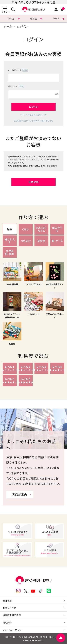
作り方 (11, 18)
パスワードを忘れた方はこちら (34, 115)
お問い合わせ (9, 608)
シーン (56, 18)
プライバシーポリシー (13, 630)
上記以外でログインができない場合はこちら (33, 121)
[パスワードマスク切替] (57, 94)
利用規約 (7, 622)
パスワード (16, 86)
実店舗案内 (20, 494)
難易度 (33, 18)
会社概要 (7, 601)
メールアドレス (18, 70)
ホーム (8, 26)
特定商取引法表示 (12, 615)
